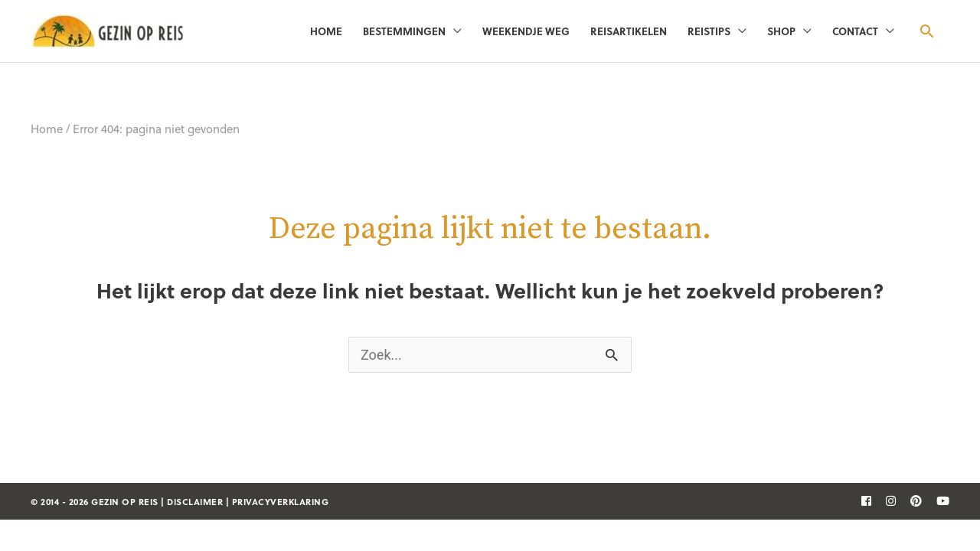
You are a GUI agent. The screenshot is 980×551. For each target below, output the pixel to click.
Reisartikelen (629, 31)
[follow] (861, 500)
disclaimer (195, 502)
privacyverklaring (281, 502)
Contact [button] (855, 31)
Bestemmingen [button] (404, 31)
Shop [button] (781, 31)
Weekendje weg (526, 31)
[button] (927, 31)
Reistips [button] (709, 31)
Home (326, 31)
